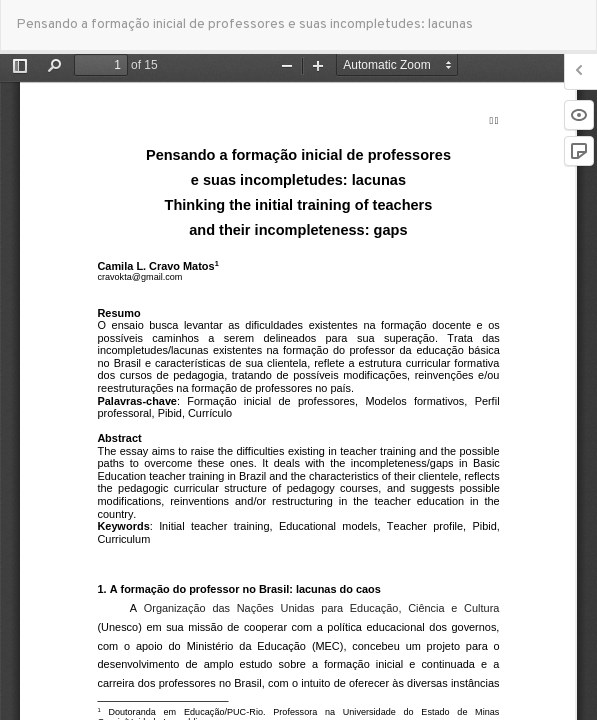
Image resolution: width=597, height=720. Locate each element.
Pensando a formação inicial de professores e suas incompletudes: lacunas (244, 24)
